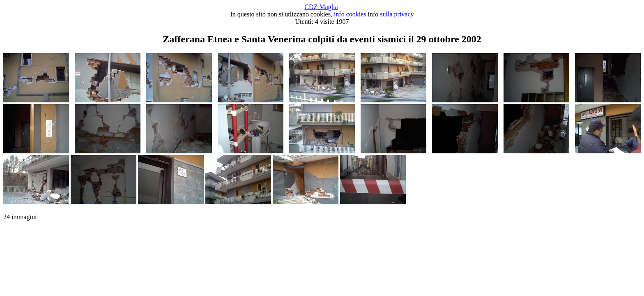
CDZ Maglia (321, 7)
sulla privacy (397, 14)
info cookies (351, 14)
